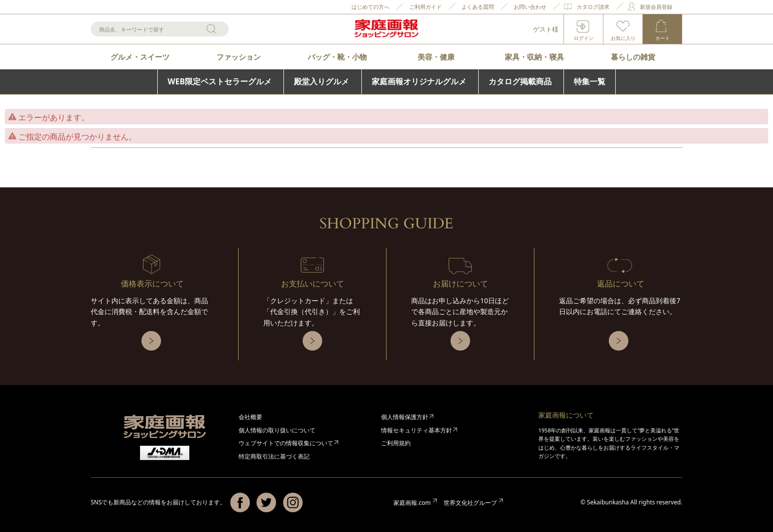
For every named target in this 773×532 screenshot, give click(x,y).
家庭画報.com (412, 503)
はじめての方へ (370, 7)
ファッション (239, 57)
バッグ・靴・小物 (337, 57)
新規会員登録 (656, 7)
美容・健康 (436, 57)
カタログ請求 (593, 7)
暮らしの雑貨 (633, 57)
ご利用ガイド (425, 7)
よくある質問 (478, 7)
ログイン (584, 38)
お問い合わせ (530, 7)
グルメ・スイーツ (140, 57)
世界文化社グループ (470, 503)
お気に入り (623, 38)
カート (663, 38)
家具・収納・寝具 (534, 57)
